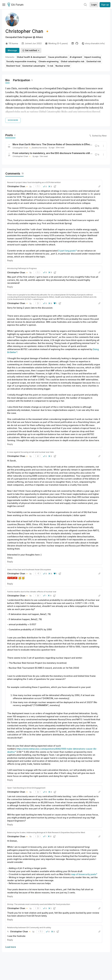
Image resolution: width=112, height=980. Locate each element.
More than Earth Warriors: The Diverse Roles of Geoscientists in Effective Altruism (58, 144)
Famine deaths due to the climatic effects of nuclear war (32, 592)
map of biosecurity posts (84, 874)
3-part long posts (67, 251)
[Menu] (4, 5)
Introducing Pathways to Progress (22, 268)
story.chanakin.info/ (93, 43)
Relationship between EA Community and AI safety (29, 927)
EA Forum (16, 5)
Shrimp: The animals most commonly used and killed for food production (39, 904)
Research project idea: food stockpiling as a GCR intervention (34, 182)
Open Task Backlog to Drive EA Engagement (26, 788)
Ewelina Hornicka (39, 148)
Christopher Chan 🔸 (22, 148)
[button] (45, 186)
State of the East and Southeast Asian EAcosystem (29, 569)
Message (12, 50)
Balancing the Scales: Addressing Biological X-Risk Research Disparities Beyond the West (46, 832)
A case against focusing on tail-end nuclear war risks (31, 452)
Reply (10, 260)
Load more (11, 947)
